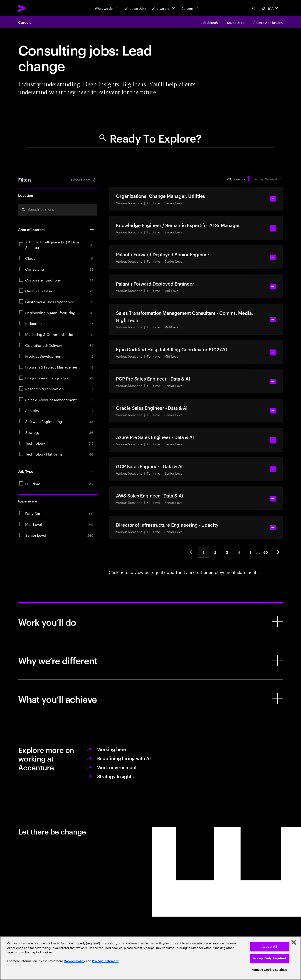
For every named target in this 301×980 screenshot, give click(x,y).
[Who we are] (164, 8)
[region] (150, 958)
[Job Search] (210, 22)
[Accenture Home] (32, 8)
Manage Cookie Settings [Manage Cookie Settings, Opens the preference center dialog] (269, 970)
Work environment (117, 767)
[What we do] (107, 8)
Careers (25, 22)
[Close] (294, 942)
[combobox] (58, 210)
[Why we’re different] (150, 660)
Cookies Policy (75, 961)
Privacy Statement (105, 961)
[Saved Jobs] (236, 22)
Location (56, 195)
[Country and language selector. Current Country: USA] (270, 8)
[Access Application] (268, 22)
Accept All (269, 947)
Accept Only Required (269, 958)
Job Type (56, 471)
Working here (112, 749)
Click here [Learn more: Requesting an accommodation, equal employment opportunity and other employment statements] (118, 572)
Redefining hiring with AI (124, 758)
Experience (56, 501)
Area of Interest (56, 229)
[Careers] (190, 8)
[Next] (277, 552)
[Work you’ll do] (150, 622)
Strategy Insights (115, 776)
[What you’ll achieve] (150, 699)
